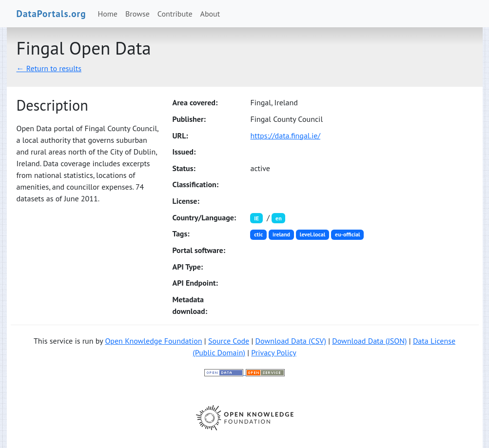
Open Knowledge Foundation (153, 341)
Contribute (175, 14)
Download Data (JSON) (369, 341)
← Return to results (49, 68)
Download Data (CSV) (291, 341)
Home (108, 14)
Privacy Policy (274, 352)
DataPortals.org (51, 13)
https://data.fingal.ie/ (285, 136)
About (210, 14)
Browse (137, 14)
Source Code (229, 341)
